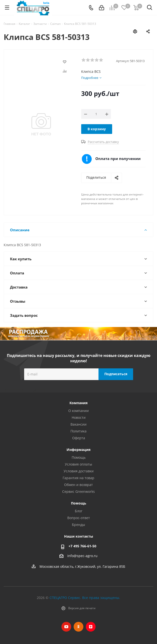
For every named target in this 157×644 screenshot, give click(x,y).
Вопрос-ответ (79, 518)
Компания (78, 403)
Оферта (79, 438)
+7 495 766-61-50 (82, 546)
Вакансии (78, 424)
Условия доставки (79, 471)
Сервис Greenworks (78, 491)
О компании (78, 411)
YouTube (66, 627)
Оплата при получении (118, 159)
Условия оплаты (78, 464)
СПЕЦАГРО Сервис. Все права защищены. (85, 598)
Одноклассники (78, 627)
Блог (79, 511)
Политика (78, 431)
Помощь (79, 457)
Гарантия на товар (78, 478)
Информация (78, 450)
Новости (79, 417)
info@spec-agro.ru (82, 556)
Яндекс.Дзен (91, 627)
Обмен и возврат (78, 485)
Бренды (78, 525)
